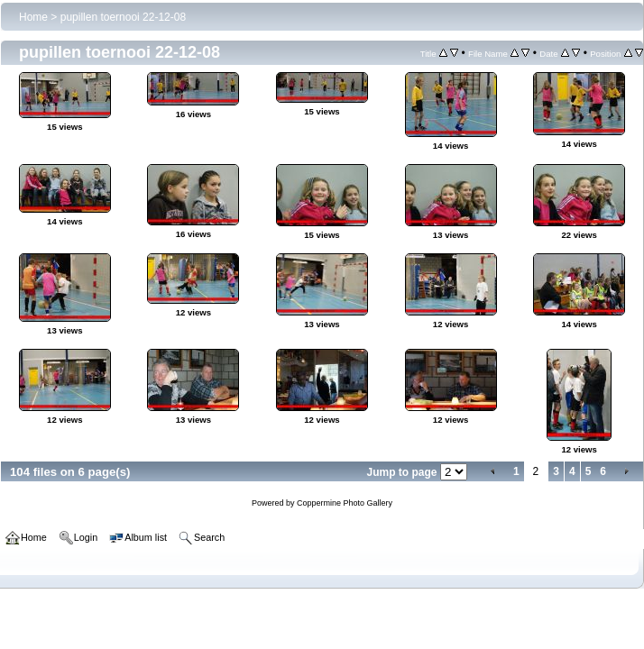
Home (33, 17)
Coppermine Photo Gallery (345, 503)
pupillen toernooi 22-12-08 (123, 17)
